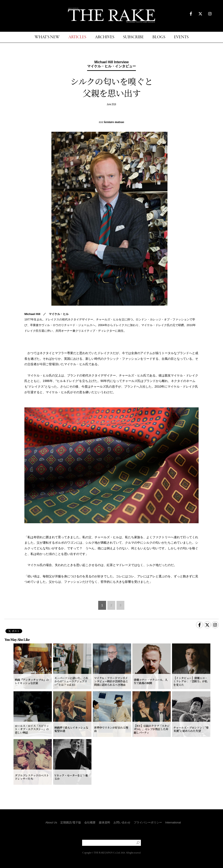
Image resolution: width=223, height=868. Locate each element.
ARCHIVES (105, 37)
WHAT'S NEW (47, 37)
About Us (51, 822)
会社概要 (90, 822)
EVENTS (181, 37)
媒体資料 (105, 822)
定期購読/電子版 (71, 822)
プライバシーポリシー (148, 822)
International (173, 822)
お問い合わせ (122, 822)
